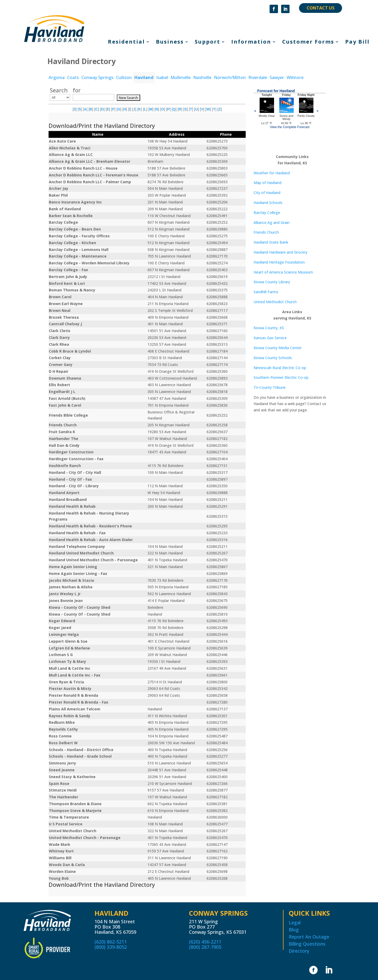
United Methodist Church (275, 302)
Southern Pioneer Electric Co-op (281, 377)
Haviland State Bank (271, 242)
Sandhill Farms (266, 292)
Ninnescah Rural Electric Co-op (280, 368)
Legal (295, 923)
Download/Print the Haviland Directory (102, 125)
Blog (294, 930)
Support (208, 43)
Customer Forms (308, 43)
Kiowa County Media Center (278, 348)
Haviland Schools (268, 203)
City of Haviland (267, 193)
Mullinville (181, 77)
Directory (299, 951)
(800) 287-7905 (205, 947)
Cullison (124, 77)
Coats (73, 77)
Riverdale (258, 77)
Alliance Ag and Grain (272, 222)
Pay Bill (357, 43)
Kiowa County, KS (269, 328)
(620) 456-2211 (205, 942)
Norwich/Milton (230, 77)
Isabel (162, 77)
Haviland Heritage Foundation (279, 262)
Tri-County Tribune (270, 387)
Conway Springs (97, 77)
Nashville (202, 77)
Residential (126, 43)
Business (170, 43)
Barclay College (267, 213)
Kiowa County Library (272, 282)
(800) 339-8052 (111, 947)
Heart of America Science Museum (283, 272)
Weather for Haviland (272, 173)
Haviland (144, 77)
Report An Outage (309, 937)
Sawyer (277, 77)
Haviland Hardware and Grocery (280, 252)
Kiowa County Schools (273, 358)
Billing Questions (307, 944)
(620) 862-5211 (111, 942)
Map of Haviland (267, 183)
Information (251, 43)
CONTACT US (321, 8)
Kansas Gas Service (270, 338)
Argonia (57, 77)
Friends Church (266, 232)
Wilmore (295, 77)
